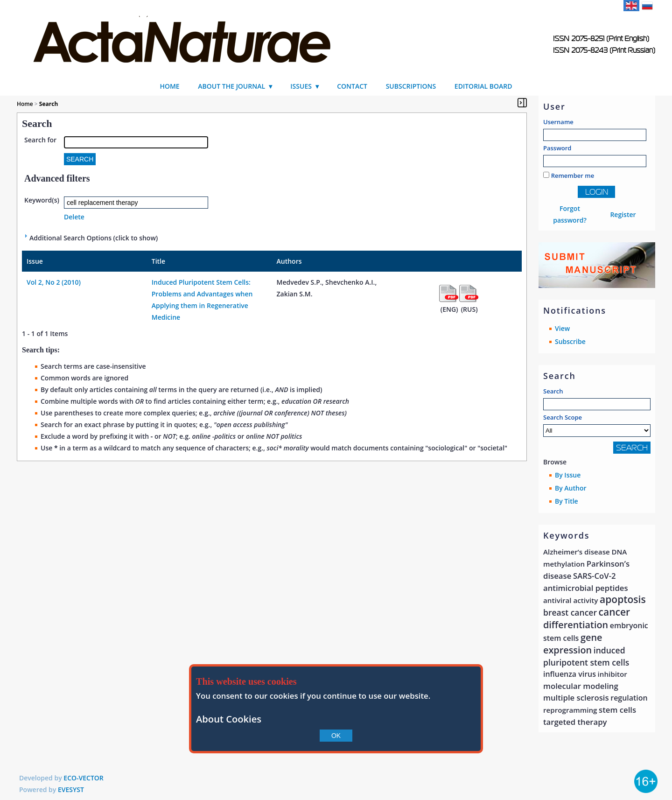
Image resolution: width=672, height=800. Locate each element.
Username (558, 122)
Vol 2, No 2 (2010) (54, 282)
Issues (301, 86)
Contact (352, 86)
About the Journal (231, 86)
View (562, 328)
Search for (40, 140)
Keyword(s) (42, 200)
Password (557, 148)
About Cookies (229, 719)
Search (553, 391)
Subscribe (570, 341)
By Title (567, 501)
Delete (74, 217)
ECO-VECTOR (84, 778)
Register (623, 214)
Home (169, 86)
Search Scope (597, 425)
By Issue (568, 475)
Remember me (573, 175)
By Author (571, 488)
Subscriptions (411, 86)
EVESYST (71, 789)
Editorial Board (483, 86)
